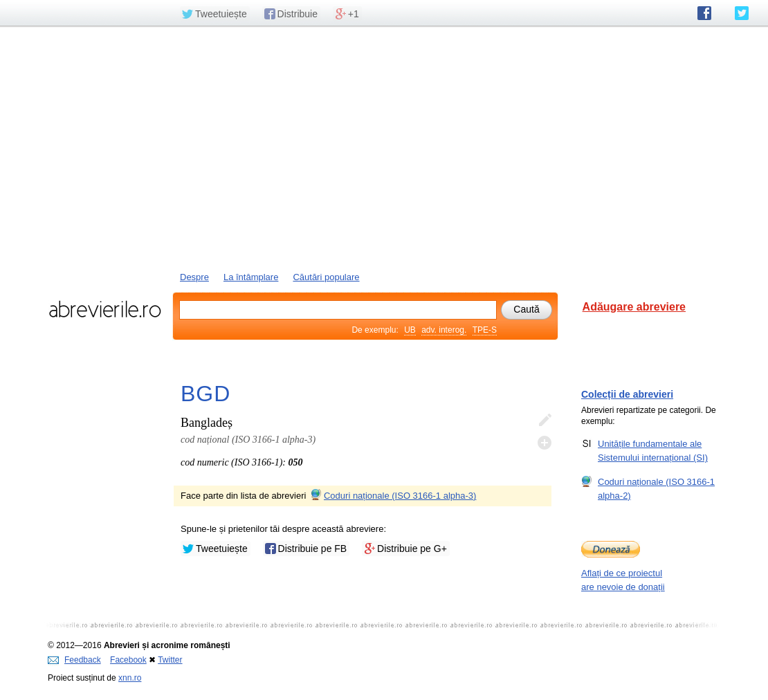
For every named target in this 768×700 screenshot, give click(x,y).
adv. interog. (444, 330)
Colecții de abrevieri (627, 394)
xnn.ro (130, 678)
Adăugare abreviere (634, 307)
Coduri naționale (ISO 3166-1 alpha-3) (392, 496)
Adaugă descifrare (545, 443)
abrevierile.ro (105, 309)
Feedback (74, 660)
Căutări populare (326, 277)
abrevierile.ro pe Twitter (742, 13)
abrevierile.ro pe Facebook (704, 13)
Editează (545, 421)
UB (410, 330)
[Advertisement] (384, 147)
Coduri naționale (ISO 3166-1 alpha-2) (656, 488)
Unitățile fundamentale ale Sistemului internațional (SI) (653, 450)
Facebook (128, 660)
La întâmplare (251, 277)
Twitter (170, 660)
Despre (194, 277)
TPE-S (485, 330)
